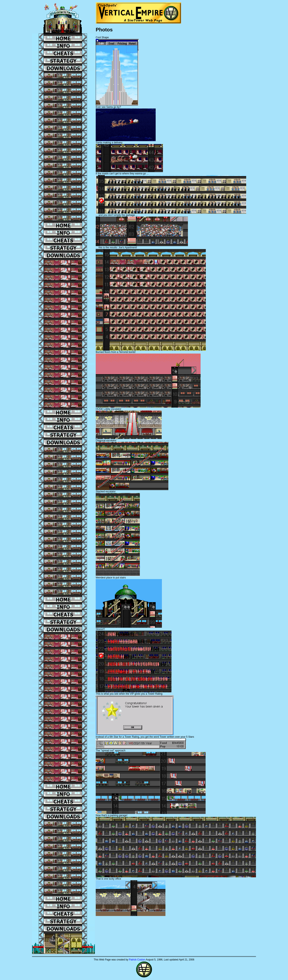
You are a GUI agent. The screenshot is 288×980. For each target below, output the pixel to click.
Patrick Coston (137, 960)
